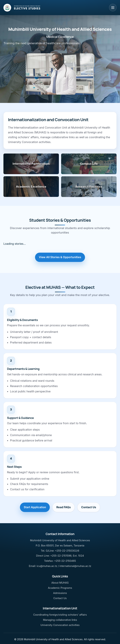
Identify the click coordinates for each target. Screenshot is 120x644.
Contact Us (89, 507)
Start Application (35, 507)
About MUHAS (60, 583)
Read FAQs (64, 507)
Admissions (60, 593)
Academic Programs (60, 588)
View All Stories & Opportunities (60, 257)
